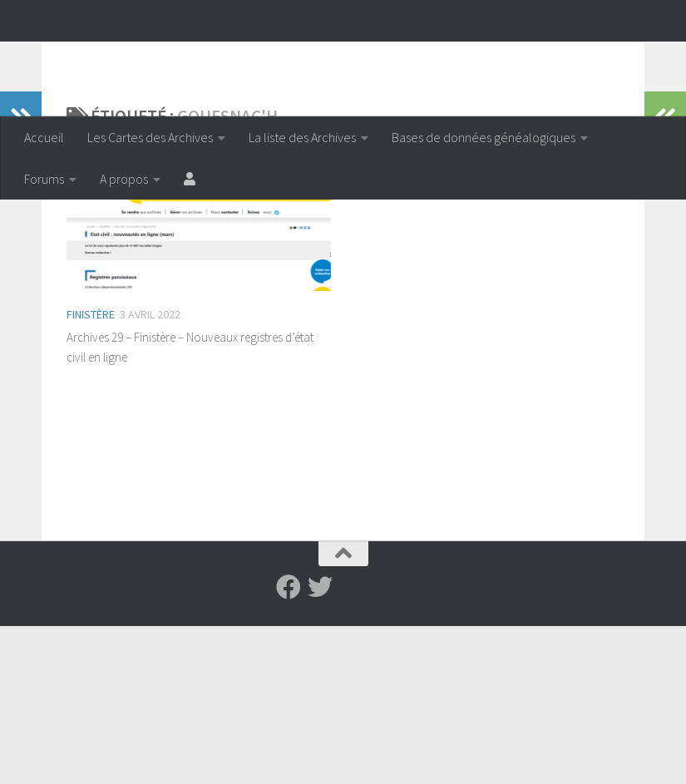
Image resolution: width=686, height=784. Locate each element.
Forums (44, 179)
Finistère (91, 422)
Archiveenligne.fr (154, 57)
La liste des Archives (302, 137)
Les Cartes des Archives (150, 137)
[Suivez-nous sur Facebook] (289, 745)
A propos (124, 179)
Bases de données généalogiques (484, 137)
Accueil (44, 137)
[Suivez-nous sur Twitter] (320, 745)
